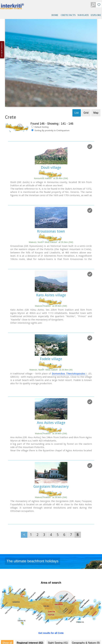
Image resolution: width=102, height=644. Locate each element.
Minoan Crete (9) (68, 636)
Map (96, 92)
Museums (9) (89, 636)
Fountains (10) (83, 629)
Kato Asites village (51, 275)
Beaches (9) (47, 629)
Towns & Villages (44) (23, 629)
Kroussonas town (51, 211)
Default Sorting (40, 107)
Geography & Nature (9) (86, 622)
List (77, 92)
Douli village (51, 147)
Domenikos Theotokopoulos (69, 353)
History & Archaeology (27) (39, 636)
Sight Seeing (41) (58, 622)
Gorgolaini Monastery (51, 466)
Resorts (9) (64, 629)
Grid (86, 92)
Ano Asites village (51, 402)
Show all (7, 622)
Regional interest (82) (30, 622)
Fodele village (51, 339)
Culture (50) (12, 636)
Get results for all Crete (51, 613)
